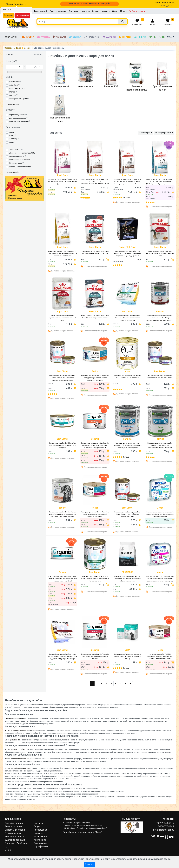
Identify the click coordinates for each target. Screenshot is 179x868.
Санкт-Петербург (16, 4)
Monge (12, 92)
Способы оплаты (14, 823)
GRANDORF (14, 85)
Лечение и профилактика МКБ (22, 153)
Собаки (59, 37)
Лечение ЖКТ (15, 150)
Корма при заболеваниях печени (19, 759)
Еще (170, 37)
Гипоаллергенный (17, 156)
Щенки (75, 37)
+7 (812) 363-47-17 (165, 823)
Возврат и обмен (14, 826)
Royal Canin (14, 82)
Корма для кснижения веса (17, 730)
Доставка (73, 11)
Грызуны (92, 37)
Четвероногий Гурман (19, 99)
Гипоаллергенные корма (15, 718)
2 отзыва (126, 198)
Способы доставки (15, 830)
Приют (124, 11)
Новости (85, 11)
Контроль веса (16, 163)
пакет (12, 135)
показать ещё (13, 104)
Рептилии (157, 37)
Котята (43, 37)
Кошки (28, 37)
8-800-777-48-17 (166, 826)
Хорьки (109, 37)
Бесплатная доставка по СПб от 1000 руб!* (89, 3)
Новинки (105, 11)
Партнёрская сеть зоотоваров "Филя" (82, 832)
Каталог (11, 37)
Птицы (125, 37)
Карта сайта (40, 840)
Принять (89, 864)
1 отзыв (126, 457)
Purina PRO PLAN (17, 89)
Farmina (13, 95)
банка (12, 132)
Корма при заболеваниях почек (18, 768)
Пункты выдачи (58, 11)
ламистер (13, 139)
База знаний (41, 11)
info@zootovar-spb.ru (163, 830)
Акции (95, 11)
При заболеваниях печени (20, 166)
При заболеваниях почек (20, 160)
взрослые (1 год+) (17, 115)
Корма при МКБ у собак (15, 749)
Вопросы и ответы (15, 836)
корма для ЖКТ (15, 740)
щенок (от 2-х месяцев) (19, 121)
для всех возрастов (18, 118)
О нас (115, 11)
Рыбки (140, 37)
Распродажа (137, 11)
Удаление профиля (15, 840)
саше (12, 142)
